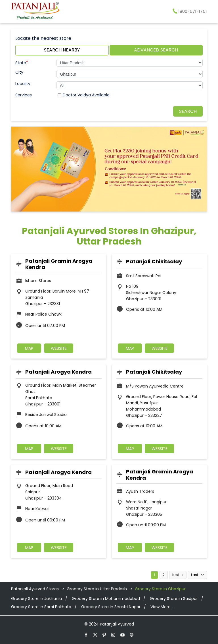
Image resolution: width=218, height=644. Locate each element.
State (22, 62)
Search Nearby (62, 50)
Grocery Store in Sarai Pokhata (41, 607)
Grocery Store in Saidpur (174, 599)
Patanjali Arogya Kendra (58, 372)
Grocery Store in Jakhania (36, 599)
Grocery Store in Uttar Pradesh (97, 589)
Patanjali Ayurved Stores (35, 589)
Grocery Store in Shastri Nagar (111, 607)
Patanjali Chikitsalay (154, 261)
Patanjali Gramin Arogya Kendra (59, 264)
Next (176, 575)
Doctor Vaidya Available (86, 95)
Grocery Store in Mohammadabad (106, 599)
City (19, 72)
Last (195, 575)
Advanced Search (156, 50)
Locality (23, 84)
